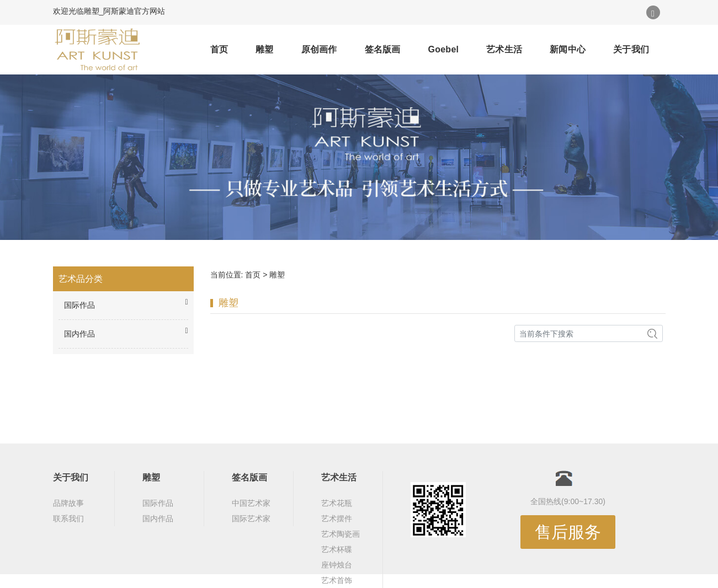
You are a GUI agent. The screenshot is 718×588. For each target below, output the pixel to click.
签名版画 (383, 49)
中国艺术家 (251, 503)
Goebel (444, 49)
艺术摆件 (337, 518)
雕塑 (265, 49)
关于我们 (631, 49)
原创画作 (319, 49)
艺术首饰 (337, 580)
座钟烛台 (337, 565)
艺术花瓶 (337, 503)
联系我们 (68, 518)
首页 (219, 49)
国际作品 (158, 503)
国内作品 (158, 518)
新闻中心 (568, 49)
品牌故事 (68, 503)
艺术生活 (504, 49)
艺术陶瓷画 (341, 534)
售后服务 (568, 532)
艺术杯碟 (337, 549)
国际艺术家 (251, 518)
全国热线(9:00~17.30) (568, 501)
